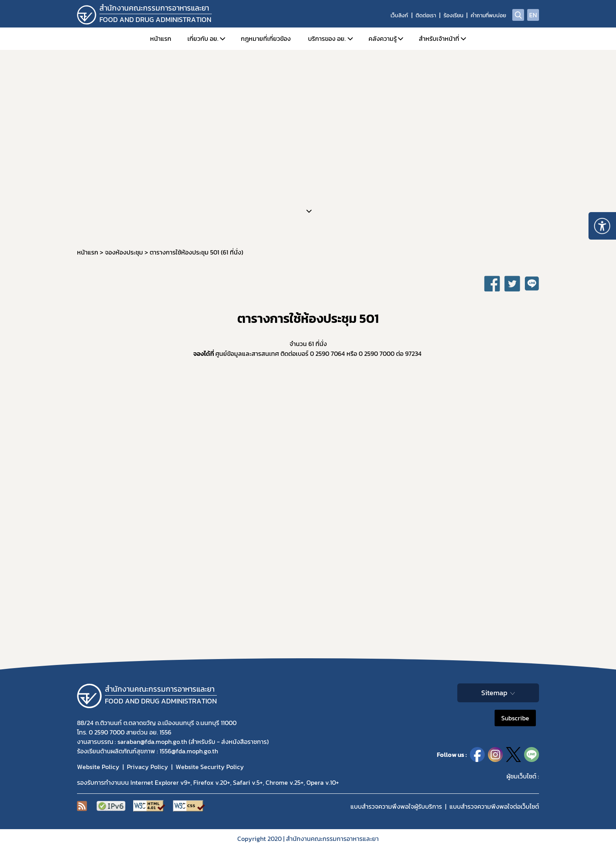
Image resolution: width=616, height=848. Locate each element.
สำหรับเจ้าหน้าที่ (439, 38)
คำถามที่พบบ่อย (488, 16)
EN (533, 15)
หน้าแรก (161, 38)
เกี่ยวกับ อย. (203, 38)
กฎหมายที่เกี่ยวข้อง (266, 38)
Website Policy (98, 767)
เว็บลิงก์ (399, 16)
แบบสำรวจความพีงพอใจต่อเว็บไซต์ (494, 806)
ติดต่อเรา (426, 16)
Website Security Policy (210, 767)
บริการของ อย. (327, 38)
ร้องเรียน (453, 16)
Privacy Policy (148, 767)
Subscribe (515, 718)
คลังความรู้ (383, 38)
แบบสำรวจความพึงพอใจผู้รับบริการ (396, 806)
